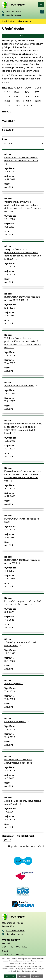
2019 (37, 97)
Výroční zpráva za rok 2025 (21, 386)
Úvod (4, 21)
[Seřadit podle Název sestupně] (12, 112)
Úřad (12, 21)
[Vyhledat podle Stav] (23, 144)
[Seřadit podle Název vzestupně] (12, 111)
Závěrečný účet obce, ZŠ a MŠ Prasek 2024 (20, 644)
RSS (31, 36)
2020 (8, 101)
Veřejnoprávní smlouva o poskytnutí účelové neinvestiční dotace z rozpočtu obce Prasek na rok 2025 (23, 254)
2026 (29, 105)
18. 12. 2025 (10, 441)
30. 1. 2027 (10, 449)
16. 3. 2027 (10, 401)
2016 (8, 97)
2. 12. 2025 (10, 308)
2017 (17, 97)
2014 (27, 92)
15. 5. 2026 (10, 737)
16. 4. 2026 (10, 691)
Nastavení (37, 976)
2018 (27, 97)
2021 (18, 101)
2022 (28, 101)
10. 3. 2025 (10, 267)
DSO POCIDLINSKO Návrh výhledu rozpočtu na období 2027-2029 (21, 160)
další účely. (32, 963)
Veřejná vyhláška (15, 684)
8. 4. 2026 (9, 612)
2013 (17, 92)
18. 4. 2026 (10, 819)
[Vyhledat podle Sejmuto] (23, 134)
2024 (8, 105)
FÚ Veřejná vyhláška (17, 722)
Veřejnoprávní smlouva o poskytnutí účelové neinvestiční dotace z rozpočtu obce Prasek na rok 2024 (23, 343)
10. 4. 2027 (10, 363)
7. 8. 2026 (9, 620)
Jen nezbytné (24, 976)
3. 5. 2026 (9, 778)
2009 (19, 88)
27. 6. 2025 (10, 653)
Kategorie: (7, 88)
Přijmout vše (10, 976)
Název (7, 112)
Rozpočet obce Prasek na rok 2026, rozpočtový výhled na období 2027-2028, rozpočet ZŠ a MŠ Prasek (23, 428)
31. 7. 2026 (10, 661)
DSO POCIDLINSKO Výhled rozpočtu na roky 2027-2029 (22, 298)
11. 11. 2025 (9, 172)
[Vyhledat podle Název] (23, 116)
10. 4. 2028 (10, 274)
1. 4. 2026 (9, 812)
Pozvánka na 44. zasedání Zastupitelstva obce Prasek (21, 761)
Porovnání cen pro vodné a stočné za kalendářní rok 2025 (23, 603)
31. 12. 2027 (10, 316)
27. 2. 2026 (10, 393)
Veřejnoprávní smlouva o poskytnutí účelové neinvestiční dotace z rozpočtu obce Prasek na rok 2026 (23, 207)
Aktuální (9, 187)
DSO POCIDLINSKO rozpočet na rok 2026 (22, 520)
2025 (19, 105)
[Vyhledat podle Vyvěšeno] (23, 125)
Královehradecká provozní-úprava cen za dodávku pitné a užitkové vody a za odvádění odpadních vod (23, 476)
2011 (39, 88)
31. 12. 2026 (10, 496)
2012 (8, 92)
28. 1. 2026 (10, 219)
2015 (37, 92)
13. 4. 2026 (10, 729)
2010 (29, 88)
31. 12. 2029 (10, 179)
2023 (39, 101)
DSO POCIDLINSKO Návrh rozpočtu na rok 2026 (22, 562)
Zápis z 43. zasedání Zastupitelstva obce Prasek (23, 802)
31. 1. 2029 (9, 227)
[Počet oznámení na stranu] (7, 840)
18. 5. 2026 (10, 699)
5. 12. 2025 (10, 488)
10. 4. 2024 (10, 355)
